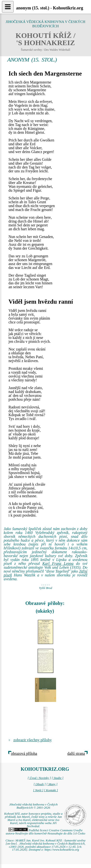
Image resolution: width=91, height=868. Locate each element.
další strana (76, 753)
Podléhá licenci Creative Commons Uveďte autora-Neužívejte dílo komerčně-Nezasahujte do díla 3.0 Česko (45, 832)
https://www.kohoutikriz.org (62, 850)
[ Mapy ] (52, 784)
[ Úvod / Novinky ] (39, 778)
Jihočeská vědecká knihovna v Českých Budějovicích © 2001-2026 (33, 806)
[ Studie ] (58, 778)
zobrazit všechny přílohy (33, 740)
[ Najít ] (38, 790)
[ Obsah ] (40, 784)
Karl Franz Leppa (58, 563)
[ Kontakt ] (51, 790)
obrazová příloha (24, 753)
